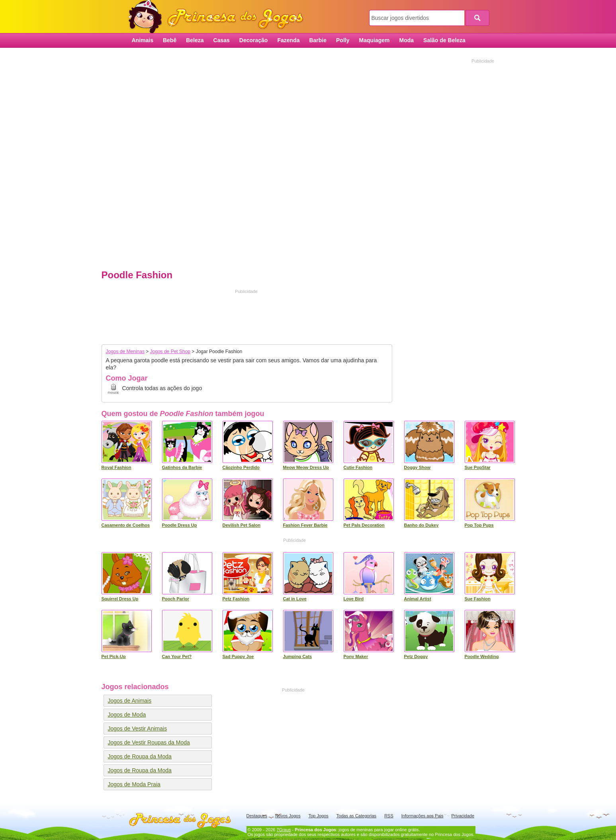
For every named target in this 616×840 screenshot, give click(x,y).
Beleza (195, 40)
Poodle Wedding (482, 656)
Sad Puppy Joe (238, 656)
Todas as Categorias (356, 816)
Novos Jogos (288, 816)
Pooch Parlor (176, 599)
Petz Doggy (416, 656)
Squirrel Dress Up (120, 599)
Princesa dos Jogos (219, 17)
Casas (222, 40)
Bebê (170, 40)
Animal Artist (418, 599)
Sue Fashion (478, 599)
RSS (389, 816)
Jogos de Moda (127, 715)
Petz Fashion (236, 599)
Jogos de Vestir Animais (138, 729)
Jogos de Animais (130, 701)
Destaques (257, 816)
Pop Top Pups (479, 525)
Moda (407, 40)
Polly (343, 40)
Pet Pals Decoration (364, 525)
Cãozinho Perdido (241, 467)
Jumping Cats (298, 656)
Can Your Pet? (177, 656)
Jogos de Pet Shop (170, 352)
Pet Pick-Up (114, 656)
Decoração (254, 40)
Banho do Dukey (421, 525)
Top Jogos (319, 816)
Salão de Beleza (444, 40)
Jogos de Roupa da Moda (140, 756)
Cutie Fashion (358, 467)
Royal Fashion (116, 467)
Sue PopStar (478, 467)
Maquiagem (374, 40)
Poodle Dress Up (180, 525)
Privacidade (463, 816)
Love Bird (354, 599)
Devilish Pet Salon (242, 525)
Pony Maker (356, 656)
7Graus (284, 830)
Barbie (318, 40)
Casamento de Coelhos (126, 525)
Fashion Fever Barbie (305, 525)
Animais (143, 40)
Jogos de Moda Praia (134, 784)
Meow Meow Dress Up (306, 467)
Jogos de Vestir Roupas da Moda (149, 742)
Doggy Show (418, 467)
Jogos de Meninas (125, 352)
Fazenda (288, 40)
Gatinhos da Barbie (182, 467)
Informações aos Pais (422, 816)
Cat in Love (295, 599)
